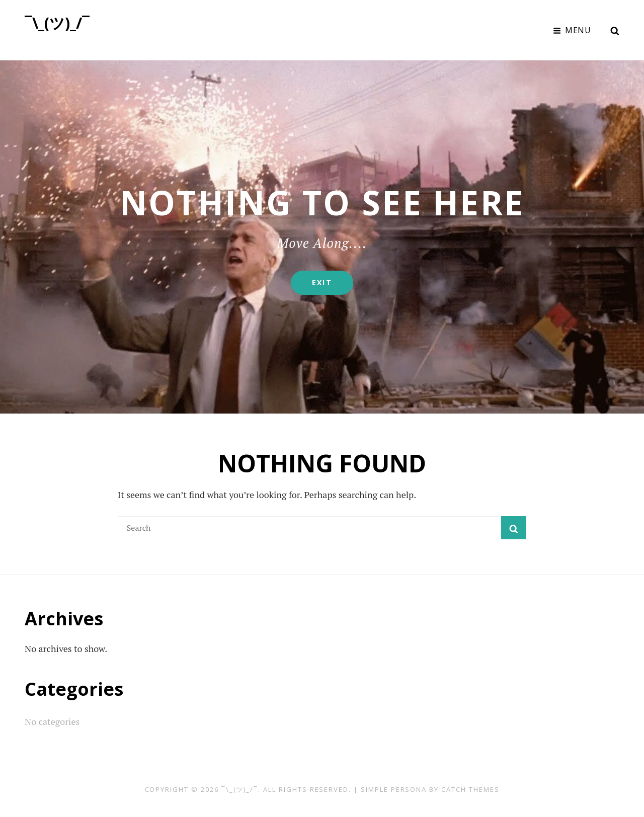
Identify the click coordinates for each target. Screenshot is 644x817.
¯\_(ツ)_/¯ (57, 23)
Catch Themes (470, 789)
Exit (332, 286)
